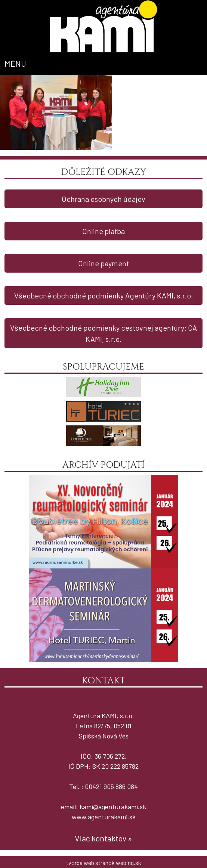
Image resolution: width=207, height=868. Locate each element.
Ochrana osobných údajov (103, 199)
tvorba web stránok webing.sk (104, 863)
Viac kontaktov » (103, 838)
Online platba (103, 231)
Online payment (103, 263)
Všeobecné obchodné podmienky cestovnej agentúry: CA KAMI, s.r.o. (103, 333)
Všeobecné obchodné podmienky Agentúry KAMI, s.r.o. (104, 295)
